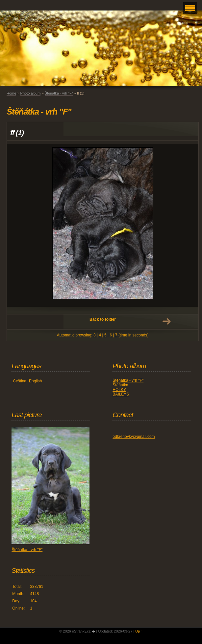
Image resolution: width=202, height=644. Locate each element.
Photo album (31, 93)
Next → (166, 321)
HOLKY (119, 390)
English (35, 381)
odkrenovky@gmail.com (134, 437)
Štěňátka (120, 385)
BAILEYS (121, 394)
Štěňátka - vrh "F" (59, 93)
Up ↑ (139, 631)
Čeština (20, 381)
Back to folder (103, 319)
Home (11, 93)
